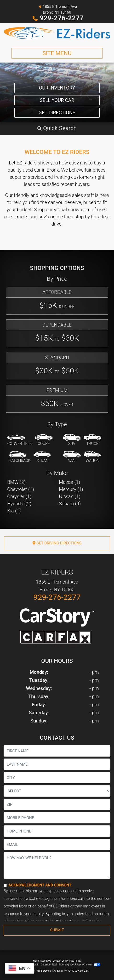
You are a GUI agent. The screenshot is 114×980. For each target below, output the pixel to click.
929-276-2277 (62, 18)
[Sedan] (42, 457)
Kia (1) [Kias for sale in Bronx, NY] (14, 511)
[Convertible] (19, 440)
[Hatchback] (20, 457)
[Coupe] (44, 440)
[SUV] (72, 440)
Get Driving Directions (57, 543)
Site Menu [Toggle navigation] (57, 53)
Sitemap (63, 965)
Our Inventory (57, 88)
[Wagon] (92, 457)
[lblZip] (57, 804)
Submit (57, 930)
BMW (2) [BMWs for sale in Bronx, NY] (16, 482)
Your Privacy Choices (85, 965)
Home (36, 961)
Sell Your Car (57, 100)
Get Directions (57, 113)
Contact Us (59, 961)
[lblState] (57, 791)
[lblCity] (57, 778)
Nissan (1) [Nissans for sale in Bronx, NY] (70, 496)
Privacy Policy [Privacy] (74, 961)
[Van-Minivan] (72, 457)
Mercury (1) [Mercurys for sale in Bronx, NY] (71, 489)
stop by (82, 217)
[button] (57, 128)
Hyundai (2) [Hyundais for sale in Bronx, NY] (19, 504)
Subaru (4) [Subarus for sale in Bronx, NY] (70, 504)
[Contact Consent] (5, 885)
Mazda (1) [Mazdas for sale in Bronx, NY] (69, 482)
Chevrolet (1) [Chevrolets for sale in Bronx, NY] (21, 489)
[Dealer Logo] (57, 33)
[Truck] (92, 440)
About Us (46, 961)
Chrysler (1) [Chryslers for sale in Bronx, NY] (19, 496)
